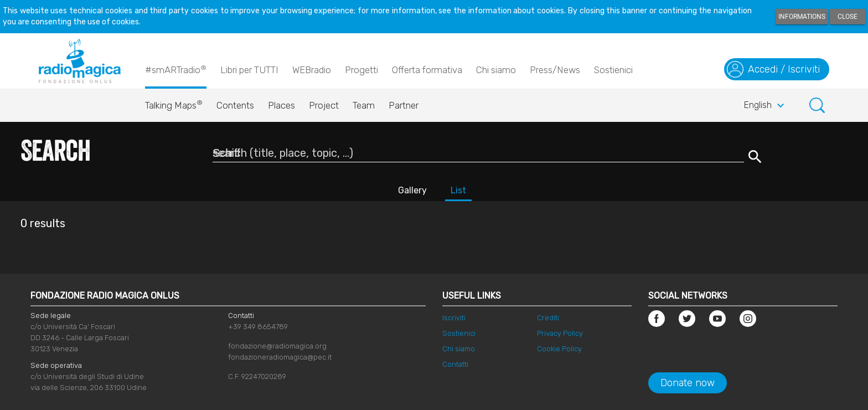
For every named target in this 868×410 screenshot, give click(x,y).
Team (364, 105)
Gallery (412, 190)
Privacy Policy (560, 333)
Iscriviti (454, 318)
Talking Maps (174, 102)
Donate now (688, 383)
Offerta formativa (427, 70)
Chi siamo (496, 70)
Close (848, 17)
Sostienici (613, 70)
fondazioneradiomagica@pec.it (280, 357)
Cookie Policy (559, 349)
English (766, 106)
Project (324, 105)
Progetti (361, 70)
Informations (802, 17)
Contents (235, 105)
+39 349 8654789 (258, 327)
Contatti (455, 364)
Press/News (555, 70)
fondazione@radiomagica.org (277, 346)
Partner (404, 105)
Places (281, 105)
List (458, 190)
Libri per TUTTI (249, 70)
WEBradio (312, 70)
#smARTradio (176, 69)
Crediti (548, 318)
